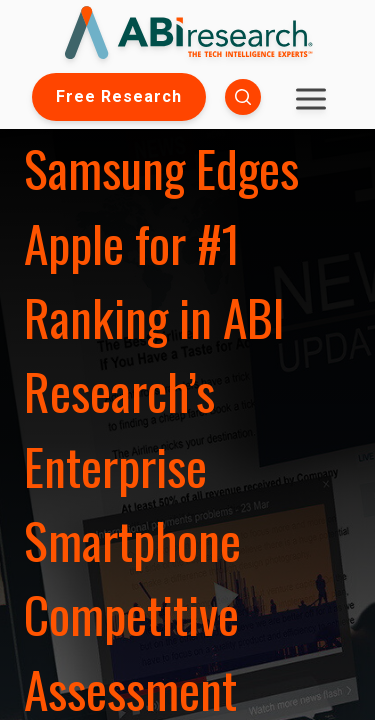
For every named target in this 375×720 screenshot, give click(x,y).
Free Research (119, 96)
